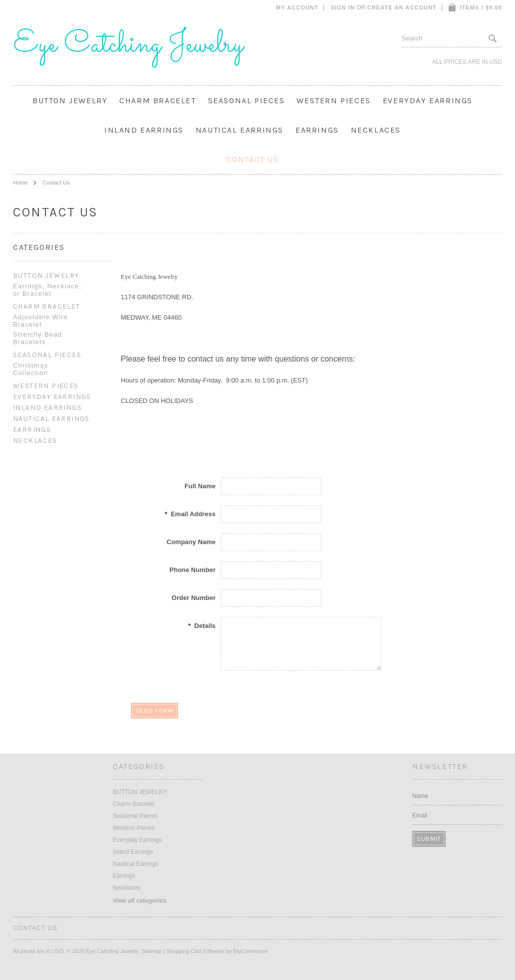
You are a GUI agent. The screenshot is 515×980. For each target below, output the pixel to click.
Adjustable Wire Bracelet (41, 321)
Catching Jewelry (128, 45)
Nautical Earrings (240, 130)
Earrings (317, 130)
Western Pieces (333, 100)
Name (420, 796)
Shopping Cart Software (195, 951)
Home (20, 183)
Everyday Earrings (428, 100)
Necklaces (376, 130)
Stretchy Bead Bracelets (38, 338)
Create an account (402, 7)
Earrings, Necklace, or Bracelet (47, 290)
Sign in (343, 7)
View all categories (139, 901)
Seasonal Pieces (247, 100)
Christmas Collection (30, 369)
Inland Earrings (144, 130)
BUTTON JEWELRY (70, 100)
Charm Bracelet (157, 100)
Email (420, 815)
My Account (297, 7)
